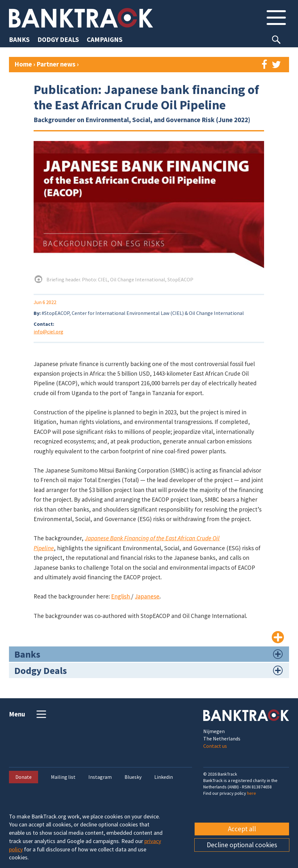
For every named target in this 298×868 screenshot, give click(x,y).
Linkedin (164, 777)
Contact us (215, 746)
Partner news (57, 64)
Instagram (100, 777)
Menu (28, 714)
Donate (24, 777)
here (252, 793)
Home (23, 64)
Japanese (147, 596)
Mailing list (63, 777)
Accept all (242, 829)
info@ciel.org (48, 332)
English (121, 596)
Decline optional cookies (242, 845)
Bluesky (133, 777)
